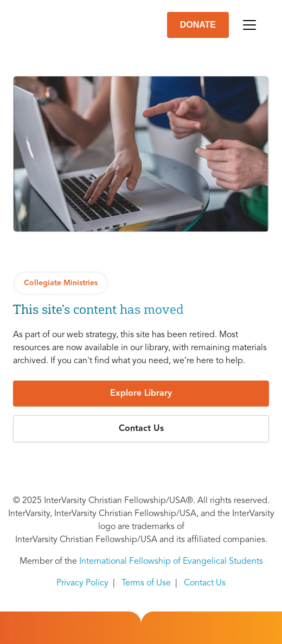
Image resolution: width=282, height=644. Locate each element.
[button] (141, 394)
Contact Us (205, 583)
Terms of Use (146, 583)
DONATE (198, 25)
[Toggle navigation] (249, 25)
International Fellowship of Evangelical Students (171, 562)
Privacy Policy (82, 583)
